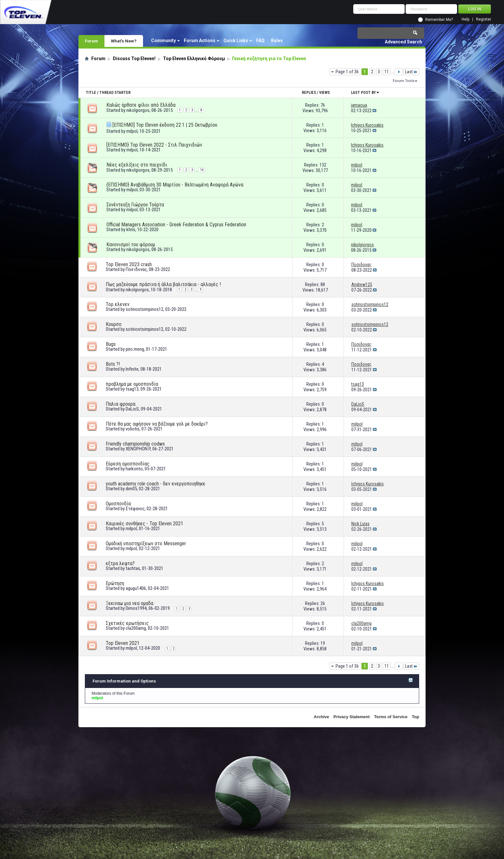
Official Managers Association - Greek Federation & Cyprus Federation (176, 225)
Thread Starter (115, 93)
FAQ (260, 41)
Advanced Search (403, 42)
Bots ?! (113, 364)
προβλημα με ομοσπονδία (132, 384)
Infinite (132, 369)
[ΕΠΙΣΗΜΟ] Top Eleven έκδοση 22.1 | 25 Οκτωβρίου (165, 125)
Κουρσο (114, 324)
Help (465, 19)
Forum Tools (404, 81)
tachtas (133, 568)
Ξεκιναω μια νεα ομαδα (130, 603)
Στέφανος (135, 509)
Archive (321, 717)
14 (202, 170)
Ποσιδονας (136, 269)
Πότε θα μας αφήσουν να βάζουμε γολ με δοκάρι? (157, 424)
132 (323, 165)
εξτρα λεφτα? (120, 563)
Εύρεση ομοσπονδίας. (128, 464)
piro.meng (135, 349)
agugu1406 (136, 588)
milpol (132, 131)
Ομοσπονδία (118, 504)
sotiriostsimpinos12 (144, 309)
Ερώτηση (115, 583)
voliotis (133, 429)
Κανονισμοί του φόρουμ (131, 244)
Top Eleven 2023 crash (129, 264)
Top (415, 717)
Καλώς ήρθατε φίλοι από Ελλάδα (141, 105)
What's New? (124, 41)
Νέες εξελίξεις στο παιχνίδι (137, 165)
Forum (91, 41)
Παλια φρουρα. (121, 404)
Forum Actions (200, 41)
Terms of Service (391, 717)
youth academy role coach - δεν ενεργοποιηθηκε (156, 484)
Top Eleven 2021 (123, 643)
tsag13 (132, 389)
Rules (277, 41)
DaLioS (132, 409)
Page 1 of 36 (347, 72)
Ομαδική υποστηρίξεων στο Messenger (146, 543)
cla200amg (136, 628)
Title (91, 93)
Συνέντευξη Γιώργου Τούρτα (135, 205)
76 (323, 105)
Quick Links (236, 41)
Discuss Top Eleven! (134, 59)
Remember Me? (439, 20)
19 (323, 643)
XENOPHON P (138, 449)
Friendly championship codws (135, 444)
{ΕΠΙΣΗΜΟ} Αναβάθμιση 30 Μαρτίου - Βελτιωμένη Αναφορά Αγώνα (175, 185)
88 (323, 285)
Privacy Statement (351, 717)
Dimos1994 (136, 608)
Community (163, 41)
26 (323, 603)
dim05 (131, 489)
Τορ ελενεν (118, 304)
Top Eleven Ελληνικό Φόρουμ (194, 59)
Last (411, 72)
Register (484, 19)
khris (131, 230)
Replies (309, 93)
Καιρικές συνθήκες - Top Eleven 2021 (144, 524)
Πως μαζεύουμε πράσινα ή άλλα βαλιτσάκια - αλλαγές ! (163, 284)
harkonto (134, 469)
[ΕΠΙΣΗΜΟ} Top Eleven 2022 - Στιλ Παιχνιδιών (154, 145)
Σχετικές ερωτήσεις (127, 623)
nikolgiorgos (138, 110)
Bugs (111, 344)
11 (387, 72)
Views (324, 93)
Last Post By (365, 93)
